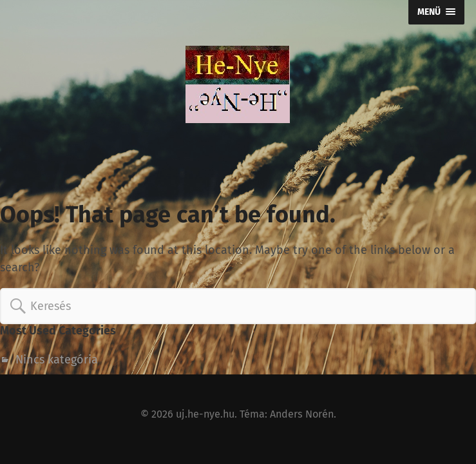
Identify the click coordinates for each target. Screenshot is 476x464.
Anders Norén (302, 414)
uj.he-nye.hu (205, 414)
